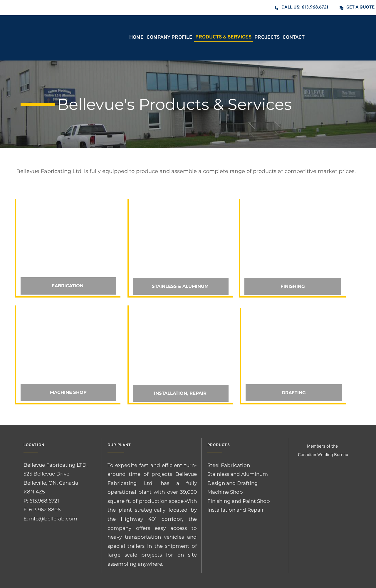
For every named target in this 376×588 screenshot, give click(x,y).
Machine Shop (225, 492)
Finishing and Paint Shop (239, 501)
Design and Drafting (233, 483)
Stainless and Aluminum (238, 474)
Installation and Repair (236, 510)
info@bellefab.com (53, 519)
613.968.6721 (45, 501)
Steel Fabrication (229, 465)
